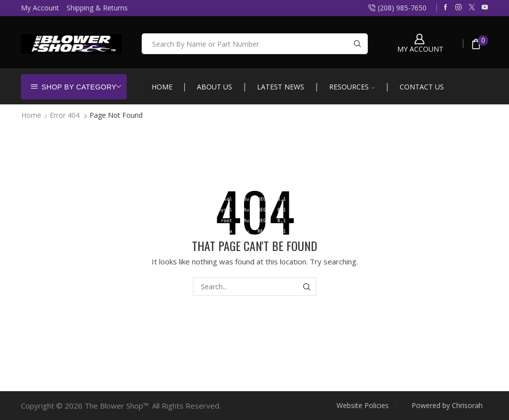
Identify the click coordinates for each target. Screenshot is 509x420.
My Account (40, 8)
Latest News (281, 87)
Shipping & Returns (97, 8)
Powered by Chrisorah (447, 406)
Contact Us (422, 87)
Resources (352, 87)
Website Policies (363, 406)
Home (162, 87)
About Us (214, 87)
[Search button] (357, 44)
